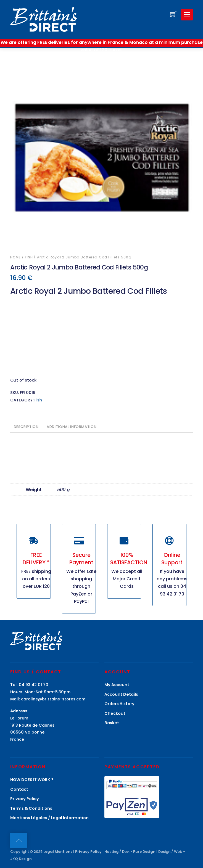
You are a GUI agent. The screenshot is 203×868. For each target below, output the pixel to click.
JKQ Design (21, 859)
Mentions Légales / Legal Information (49, 818)
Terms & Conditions (31, 808)
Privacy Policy (25, 799)
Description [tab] (26, 427)
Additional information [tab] (72, 427)
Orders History (119, 704)
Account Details (121, 694)
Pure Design (144, 852)
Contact (19, 789)
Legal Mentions (58, 852)
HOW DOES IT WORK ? (32, 780)
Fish (29, 257)
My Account (117, 685)
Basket (112, 723)
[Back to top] (19, 840)
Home (16, 257)
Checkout (115, 713)
